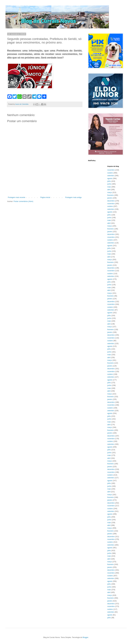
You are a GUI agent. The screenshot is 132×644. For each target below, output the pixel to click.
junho (109, 184)
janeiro (110, 198)
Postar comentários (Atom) (23, 201)
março (110, 192)
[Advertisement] (45, 189)
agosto (110, 178)
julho (109, 181)
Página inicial (45, 197)
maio (109, 187)
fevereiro (111, 195)
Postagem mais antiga (73, 197)
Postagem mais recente (16, 197)
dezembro (111, 201)
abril (109, 190)
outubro (110, 173)
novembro (111, 170)
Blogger (85, 637)
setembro (111, 176)
